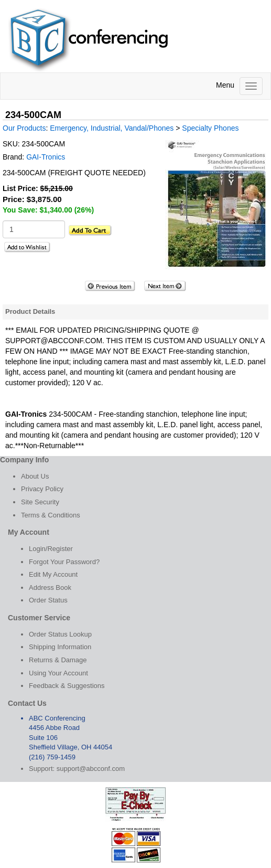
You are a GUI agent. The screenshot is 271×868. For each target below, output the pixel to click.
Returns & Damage (58, 660)
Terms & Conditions (51, 515)
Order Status (48, 600)
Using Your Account (58, 673)
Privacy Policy (42, 489)
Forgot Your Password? (64, 562)
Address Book (50, 588)
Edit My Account (53, 574)
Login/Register (51, 549)
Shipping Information (60, 647)
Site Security (40, 502)
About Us (35, 476)
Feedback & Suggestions (67, 686)
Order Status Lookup (60, 634)
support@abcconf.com (91, 769)
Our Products (24, 128)
